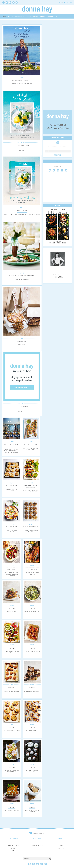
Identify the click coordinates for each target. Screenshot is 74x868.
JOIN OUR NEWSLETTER (37, 846)
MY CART (66, 2)
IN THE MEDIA (58, 277)
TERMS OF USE (60, 843)
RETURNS (14, 848)
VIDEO (29, 16)
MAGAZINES (50, 16)
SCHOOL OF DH (20, 16)
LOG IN (59, 2)
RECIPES (11, 16)
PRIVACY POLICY (60, 848)
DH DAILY (36, 16)
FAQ (14, 851)
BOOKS (43, 16)
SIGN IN (37, 843)
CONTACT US (14, 843)
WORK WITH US (60, 846)
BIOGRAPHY (58, 274)
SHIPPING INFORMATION (14, 846)
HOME (4, 16)
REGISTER (58, 155)
